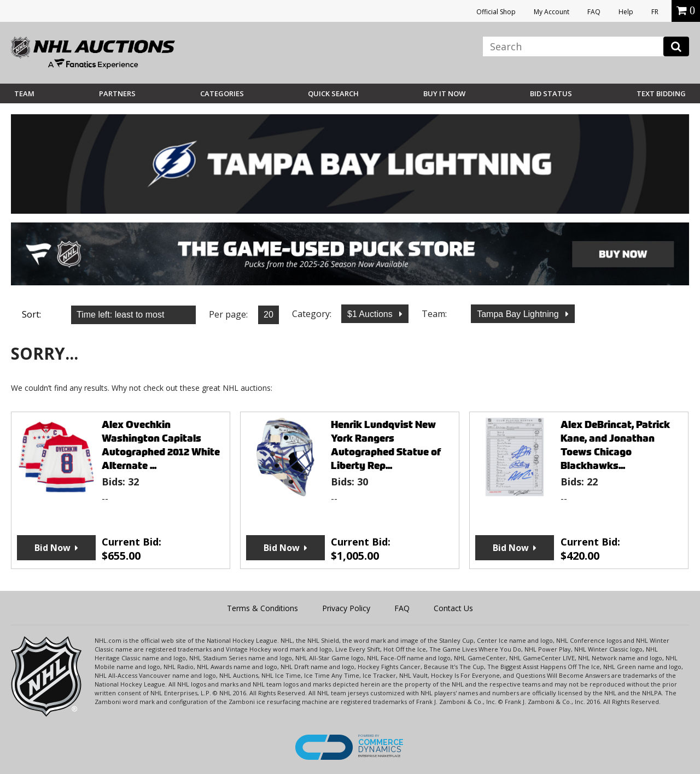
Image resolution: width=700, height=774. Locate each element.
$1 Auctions (371, 314)
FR (655, 12)
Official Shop (496, 12)
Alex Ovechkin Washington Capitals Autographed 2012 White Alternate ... (161, 445)
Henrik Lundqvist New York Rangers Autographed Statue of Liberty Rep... (386, 445)
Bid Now (52, 548)
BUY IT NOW (444, 93)
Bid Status (551, 93)
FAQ (594, 12)
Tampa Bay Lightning (519, 314)
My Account (552, 12)
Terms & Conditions (262, 608)
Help (626, 12)
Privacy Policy (346, 608)
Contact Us (453, 608)
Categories (222, 93)
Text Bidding (661, 93)
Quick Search (333, 93)
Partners (117, 93)
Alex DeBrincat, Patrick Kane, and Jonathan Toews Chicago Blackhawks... (615, 445)
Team (24, 93)
